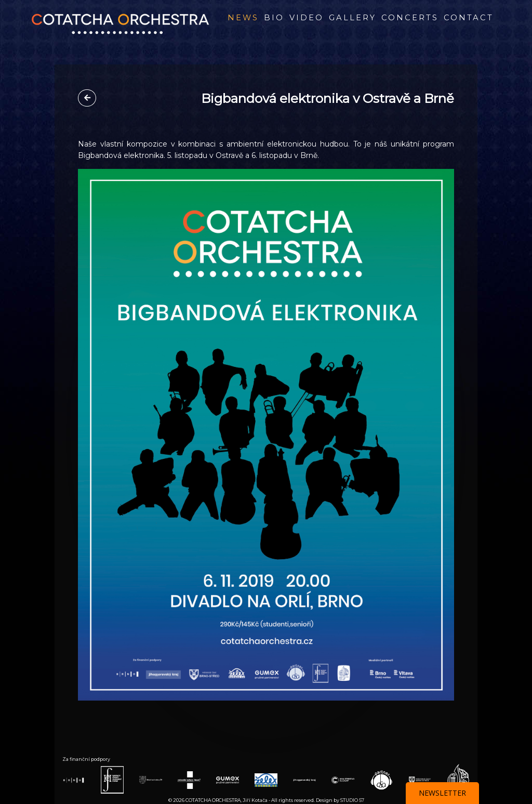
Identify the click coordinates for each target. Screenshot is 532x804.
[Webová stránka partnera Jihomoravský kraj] (304, 780)
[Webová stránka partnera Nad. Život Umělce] (458, 779)
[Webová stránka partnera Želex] (266, 779)
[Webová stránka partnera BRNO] (74, 780)
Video (307, 18)
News (243, 18)
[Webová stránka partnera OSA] (381, 779)
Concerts (410, 18)
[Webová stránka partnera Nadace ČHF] (112, 779)
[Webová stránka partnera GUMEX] (228, 779)
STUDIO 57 (352, 800)
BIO (274, 18)
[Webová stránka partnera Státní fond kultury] (151, 779)
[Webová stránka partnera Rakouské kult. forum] (189, 779)
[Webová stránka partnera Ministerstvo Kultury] (343, 779)
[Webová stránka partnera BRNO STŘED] (420, 779)
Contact (469, 18)
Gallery (353, 18)
